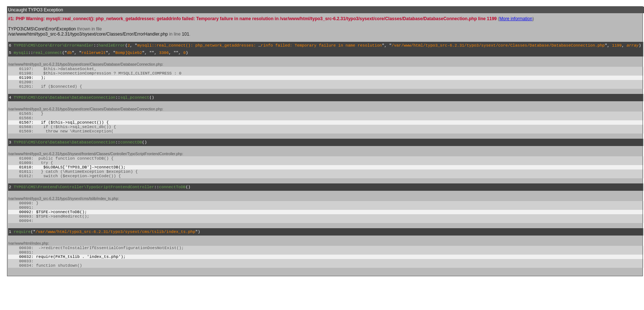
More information (516, 19)
